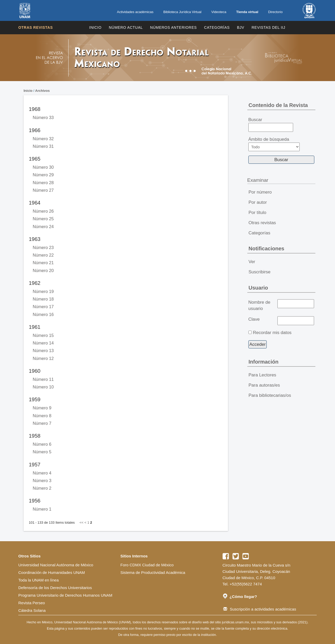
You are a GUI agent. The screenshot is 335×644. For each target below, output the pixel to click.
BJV (241, 27)
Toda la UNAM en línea (38, 580)
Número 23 (43, 247)
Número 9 (42, 408)
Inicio (95, 27)
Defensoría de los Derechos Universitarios (55, 588)
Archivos (42, 91)
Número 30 (43, 167)
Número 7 (42, 423)
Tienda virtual (247, 12)
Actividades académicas (135, 12)
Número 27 (43, 190)
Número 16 (43, 314)
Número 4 (42, 473)
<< (82, 522)
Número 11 (43, 379)
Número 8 (42, 416)
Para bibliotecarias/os (270, 395)
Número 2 (42, 488)
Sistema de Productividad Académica (153, 572)
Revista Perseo (32, 603)
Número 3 (42, 481)
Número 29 (43, 175)
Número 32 (43, 139)
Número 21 (43, 263)
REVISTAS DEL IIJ (268, 27)
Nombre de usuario (259, 305)
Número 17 (43, 307)
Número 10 (43, 387)
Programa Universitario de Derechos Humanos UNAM (65, 595)
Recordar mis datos (272, 333)
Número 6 (42, 444)
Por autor (258, 202)
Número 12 (43, 358)
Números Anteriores (173, 27)
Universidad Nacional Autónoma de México (56, 565)
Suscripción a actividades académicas (260, 609)
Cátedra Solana (32, 610)
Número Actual (126, 27)
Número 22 (43, 255)
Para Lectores (263, 375)
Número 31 (43, 146)
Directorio (275, 12)
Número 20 (43, 270)
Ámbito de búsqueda (274, 144)
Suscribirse (260, 272)
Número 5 (42, 452)
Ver (252, 262)
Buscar (271, 125)
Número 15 (43, 335)
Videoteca (219, 12)
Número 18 (43, 299)
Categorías (217, 27)
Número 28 (43, 183)
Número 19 (43, 291)
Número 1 (42, 509)
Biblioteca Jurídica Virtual (182, 12)
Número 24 (43, 227)
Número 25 (43, 219)
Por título (258, 213)
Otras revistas (36, 27)
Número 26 (43, 211)
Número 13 (43, 351)
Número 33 (43, 117)
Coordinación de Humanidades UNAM (52, 572)
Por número (260, 192)
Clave (254, 319)
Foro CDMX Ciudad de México (147, 565)
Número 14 (43, 343)
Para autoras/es (264, 385)
